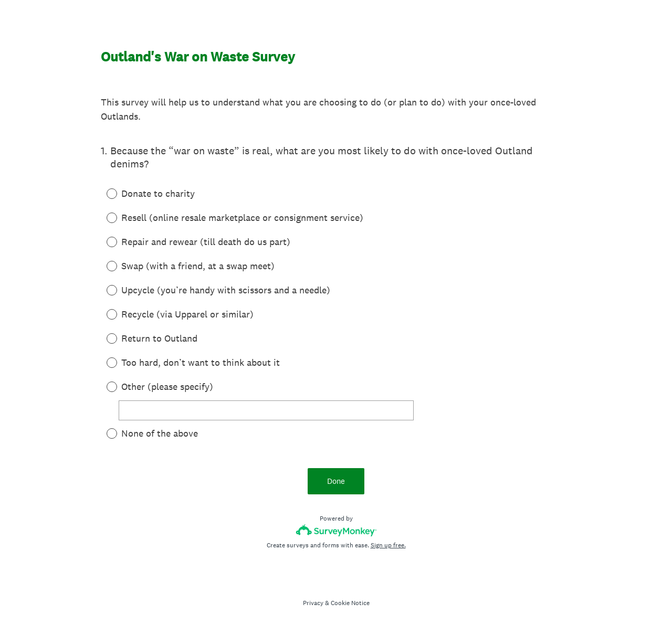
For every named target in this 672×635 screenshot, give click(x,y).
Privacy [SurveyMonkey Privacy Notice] (313, 603)
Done (336, 481)
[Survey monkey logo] (336, 530)
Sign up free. (388, 545)
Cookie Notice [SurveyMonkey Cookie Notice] (350, 603)
